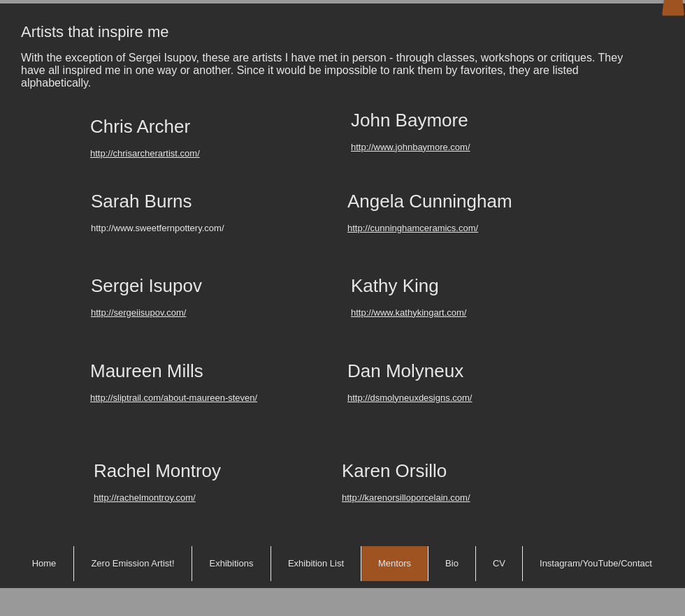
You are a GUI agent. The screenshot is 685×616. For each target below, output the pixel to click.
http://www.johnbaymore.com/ (411, 147)
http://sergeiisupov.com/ (138, 313)
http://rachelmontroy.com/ (145, 498)
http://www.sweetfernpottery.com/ (158, 228)
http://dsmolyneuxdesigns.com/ (410, 398)
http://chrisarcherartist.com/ (145, 153)
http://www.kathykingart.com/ (409, 313)
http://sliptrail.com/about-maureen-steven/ (174, 398)
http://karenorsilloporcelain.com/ (406, 498)
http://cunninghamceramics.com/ (413, 228)
